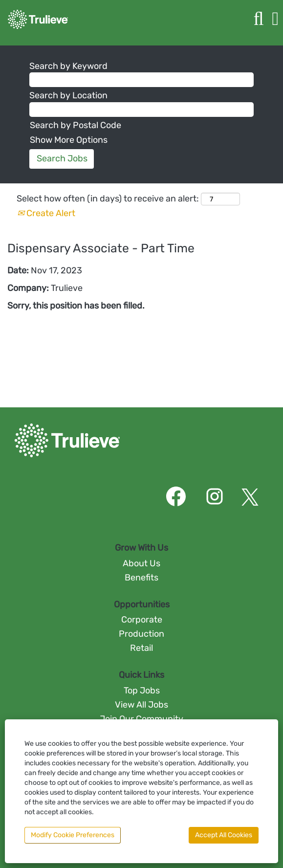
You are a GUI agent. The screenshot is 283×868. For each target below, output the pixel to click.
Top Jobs (142, 690)
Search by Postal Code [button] (76, 125)
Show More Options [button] (69, 140)
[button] (275, 19)
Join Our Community (141, 719)
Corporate (142, 620)
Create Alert (46, 213)
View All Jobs (141, 705)
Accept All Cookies (224, 835)
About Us (141, 563)
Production (141, 634)
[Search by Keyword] (141, 80)
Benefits (141, 578)
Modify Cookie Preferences (73, 835)
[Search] (259, 19)
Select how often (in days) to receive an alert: (108, 199)
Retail (141, 648)
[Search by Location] (141, 110)
